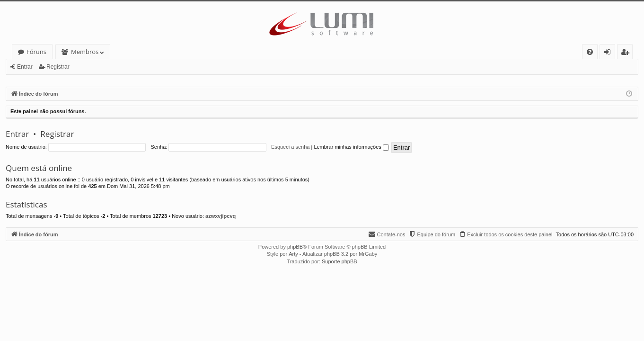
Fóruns (36, 52)
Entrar (25, 67)
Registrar (58, 67)
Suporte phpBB (340, 261)
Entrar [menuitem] (610, 53)
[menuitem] (590, 52)
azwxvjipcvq (221, 216)
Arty (293, 254)
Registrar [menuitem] (627, 53)
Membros (85, 52)
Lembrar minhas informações (351, 147)
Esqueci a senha (290, 147)
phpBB (295, 247)
